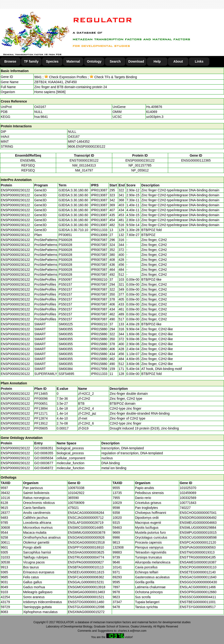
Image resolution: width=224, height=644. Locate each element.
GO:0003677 (44, 463)
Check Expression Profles (66, 77)
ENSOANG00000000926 (86, 537)
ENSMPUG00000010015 (198, 532)
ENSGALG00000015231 (86, 582)
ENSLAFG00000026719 (86, 523)
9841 (38, 77)
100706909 (76, 503)
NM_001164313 (84, 165)
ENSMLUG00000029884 (198, 528)
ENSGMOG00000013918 (87, 587)
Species (52, 61)
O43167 (40, 107)
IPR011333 (99, 230)
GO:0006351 (44, 448)
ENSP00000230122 (140, 160)
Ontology (94, 61)
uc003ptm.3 (155, 117)
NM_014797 (84, 170)
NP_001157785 (140, 165)
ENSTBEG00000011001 (198, 602)
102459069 (188, 493)
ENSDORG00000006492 (198, 518)
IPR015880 (99, 329)
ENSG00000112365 (196, 160)
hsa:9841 (41, 117)
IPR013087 (99, 190)
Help (157, 61)
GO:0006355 (44, 453)
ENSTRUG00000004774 (86, 557)
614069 (152, 112)
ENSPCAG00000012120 (198, 542)
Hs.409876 (154, 107)
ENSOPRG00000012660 (198, 592)
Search (115, 61)
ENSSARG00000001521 (86, 597)
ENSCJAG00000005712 (86, 518)
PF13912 (41, 423)
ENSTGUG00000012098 (86, 607)
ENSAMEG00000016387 (198, 562)
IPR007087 (99, 240)
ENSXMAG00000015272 (86, 612)
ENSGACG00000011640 (198, 577)
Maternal (73, 61)
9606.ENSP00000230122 (87, 146)
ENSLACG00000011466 (198, 587)
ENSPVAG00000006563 (198, 547)
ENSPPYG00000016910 (86, 547)
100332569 (188, 498)
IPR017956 (99, 369)
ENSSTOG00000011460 (86, 602)
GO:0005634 (44, 458)
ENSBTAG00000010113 (86, 567)
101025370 (188, 488)
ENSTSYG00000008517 (198, 607)
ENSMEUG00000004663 (198, 523)
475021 (73, 508)
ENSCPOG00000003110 (198, 567)
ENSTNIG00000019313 (197, 552)
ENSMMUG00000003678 (87, 532)
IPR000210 (99, 279)
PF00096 (41, 399)
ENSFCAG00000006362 (86, 577)
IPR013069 (99, 235)
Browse (10, 61)
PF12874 (41, 418)
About (178, 61)
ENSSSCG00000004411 (198, 597)
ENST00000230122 (84, 160)
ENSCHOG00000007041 (198, 513)
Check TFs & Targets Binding (113, 77)
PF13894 (41, 408)
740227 (185, 508)
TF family (31, 61)
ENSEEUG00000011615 (86, 572)
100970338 (76, 488)
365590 (73, 498)
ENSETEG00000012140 (198, 572)
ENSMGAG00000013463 (86, 592)
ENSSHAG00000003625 (86, 552)
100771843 (188, 503)
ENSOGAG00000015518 (86, 542)
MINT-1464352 (79, 142)
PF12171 (41, 413)
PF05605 (41, 428)
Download (136, 61)
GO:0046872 (44, 468)
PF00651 (41, 404)
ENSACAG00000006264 (86, 513)
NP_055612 (140, 170)
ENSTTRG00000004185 (198, 557)
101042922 (76, 493)
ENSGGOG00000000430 (198, 582)
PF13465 (41, 394)
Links (199, 61)
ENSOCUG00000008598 (198, 537)
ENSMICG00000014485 (86, 528)
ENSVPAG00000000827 (86, 562)
